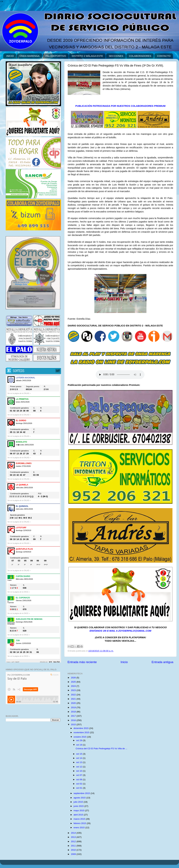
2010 (74, 850)
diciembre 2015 (81, 728)
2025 (74, 682)
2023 (74, 690)
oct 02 (79, 784)
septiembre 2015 (82, 793)
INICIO (10, 56)
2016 (74, 720)
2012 (74, 841)
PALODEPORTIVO (56, 56)
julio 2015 (79, 802)
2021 (74, 699)
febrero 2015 (80, 823)
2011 (74, 846)
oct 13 (79, 762)
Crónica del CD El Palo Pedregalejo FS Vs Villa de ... (101, 749)
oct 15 (79, 754)
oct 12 (79, 767)
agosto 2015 (80, 798)
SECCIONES (116, 56)
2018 (74, 712)
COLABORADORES (140, 56)
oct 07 (79, 775)
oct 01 (79, 788)
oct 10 (79, 771)
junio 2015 (79, 806)
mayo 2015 (79, 810)
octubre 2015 (80, 737)
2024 (74, 686)
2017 (74, 716)
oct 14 (79, 758)
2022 (74, 695)
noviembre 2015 (82, 732)
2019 (74, 707)
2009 (74, 854)
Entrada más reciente (82, 662)
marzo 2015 (80, 819)
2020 (74, 703)
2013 (74, 837)
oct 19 (79, 745)
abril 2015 (79, 815)
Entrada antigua (162, 662)
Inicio (124, 662)
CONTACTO (164, 56)
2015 (74, 724)
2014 (74, 833)
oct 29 (79, 740)
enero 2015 (79, 828)
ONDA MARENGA (30, 56)
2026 (74, 678)
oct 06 (79, 779)
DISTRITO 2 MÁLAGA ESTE (87, 56)
